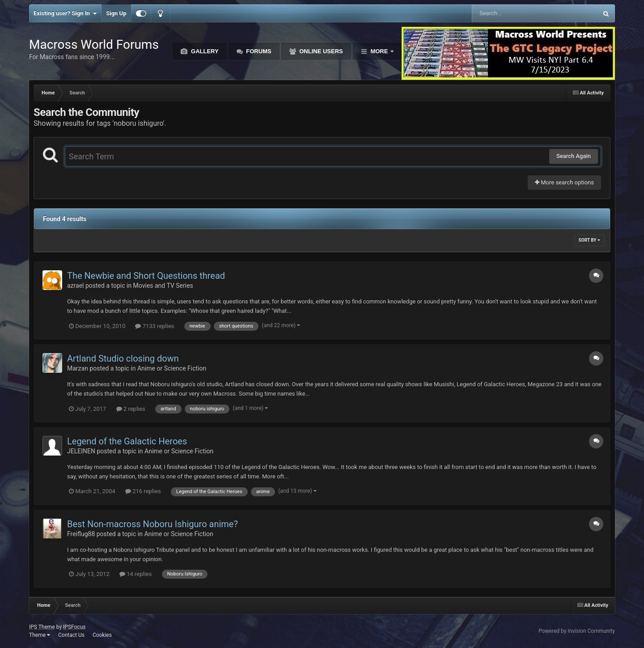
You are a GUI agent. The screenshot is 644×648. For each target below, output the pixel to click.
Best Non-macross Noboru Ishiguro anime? (153, 524)
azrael (75, 286)
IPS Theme (42, 627)
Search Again (574, 156)
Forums (258, 51)
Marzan (78, 368)
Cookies (102, 635)
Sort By (589, 240)
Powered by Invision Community (577, 631)
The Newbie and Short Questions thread (146, 276)
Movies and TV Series (163, 286)
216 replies (143, 491)
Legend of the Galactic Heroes (127, 441)
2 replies (131, 409)
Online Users (320, 51)
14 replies (136, 574)
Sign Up (116, 13)
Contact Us (71, 635)
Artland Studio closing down (123, 358)
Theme (40, 635)
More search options (564, 182)
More (379, 51)
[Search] (512, 13)
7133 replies (155, 326)
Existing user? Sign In (65, 13)
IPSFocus (74, 627)
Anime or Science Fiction (172, 368)
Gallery (204, 51)
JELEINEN (81, 451)
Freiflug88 (81, 534)
